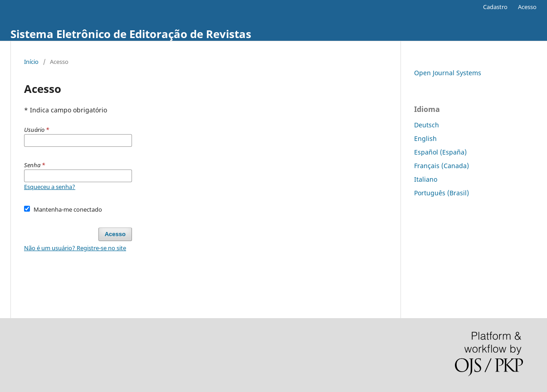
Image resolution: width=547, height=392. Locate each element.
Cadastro (495, 7)
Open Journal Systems (448, 73)
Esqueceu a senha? (50, 187)
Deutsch (427, 125)
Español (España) (440, 152)
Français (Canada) (442, 166)
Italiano (426, 179)
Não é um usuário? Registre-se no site (75, 248)
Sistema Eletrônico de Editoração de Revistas (131, 34)
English (425, 138)
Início (31, 62)
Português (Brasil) (442, 193)
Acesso (527, 7)
